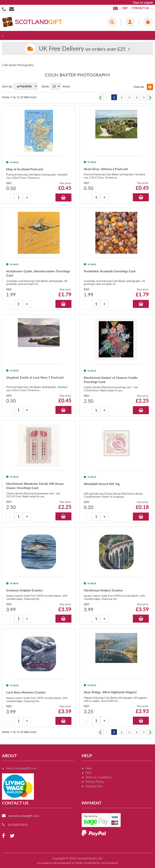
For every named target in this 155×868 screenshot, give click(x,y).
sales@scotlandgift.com (23, 828)
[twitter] (12, 848)
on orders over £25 (82, 49)
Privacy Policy (95, 794)
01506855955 (5, 9)
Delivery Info (94, 799)
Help (89, 781)
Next (150, 97)
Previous (101, 97)
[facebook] (3, 848)
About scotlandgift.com (21, 781)
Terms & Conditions (99, 790)
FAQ (88, 785)
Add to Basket (63, 202)
